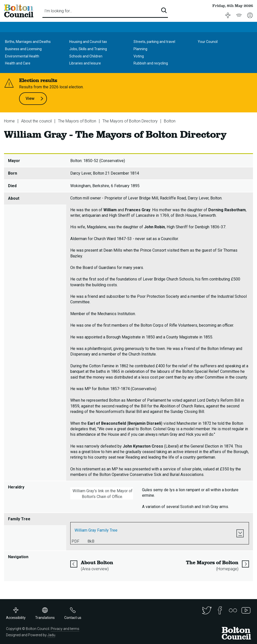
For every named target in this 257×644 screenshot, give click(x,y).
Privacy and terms (65, 629)
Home (9, 121)
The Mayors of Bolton (77, 121)
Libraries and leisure (85, 63)
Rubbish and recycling (151, 63)
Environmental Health (22, 56)
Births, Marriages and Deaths (28, 42)
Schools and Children (86, 56)
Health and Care (18, 63)
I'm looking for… (58, 11)
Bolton (170, 121)
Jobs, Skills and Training (88, 49)
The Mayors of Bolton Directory (130, 121)
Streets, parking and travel (154, 42)
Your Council (208, 42)
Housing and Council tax (88, 42)
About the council (36, 121)
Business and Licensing (23, 49)
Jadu (51, 635)
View (35, 98)
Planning (140, 49)
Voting (139, 56)
